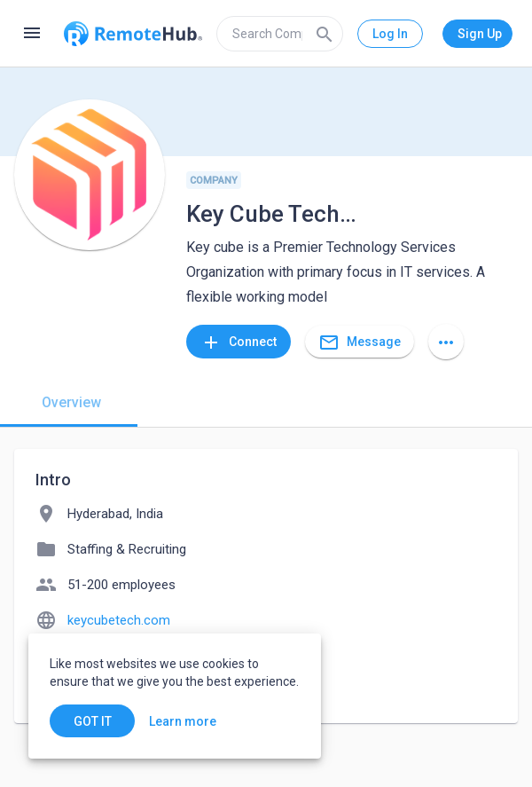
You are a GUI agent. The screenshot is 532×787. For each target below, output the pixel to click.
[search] (280, 34)
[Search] (325, 34)
